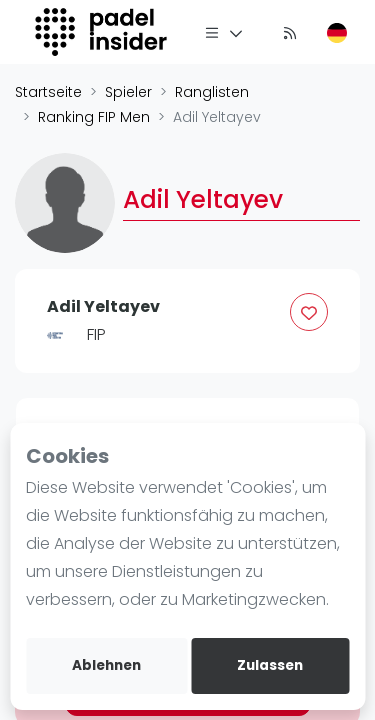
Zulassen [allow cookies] (270, 665)
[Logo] (103, 32)
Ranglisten (212, 92)
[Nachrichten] (290, 32)
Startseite (48, 92)
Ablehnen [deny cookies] (106, 665)
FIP (96, 334)
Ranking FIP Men (94, 117)
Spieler (128, 92)
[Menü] (224, 32)
